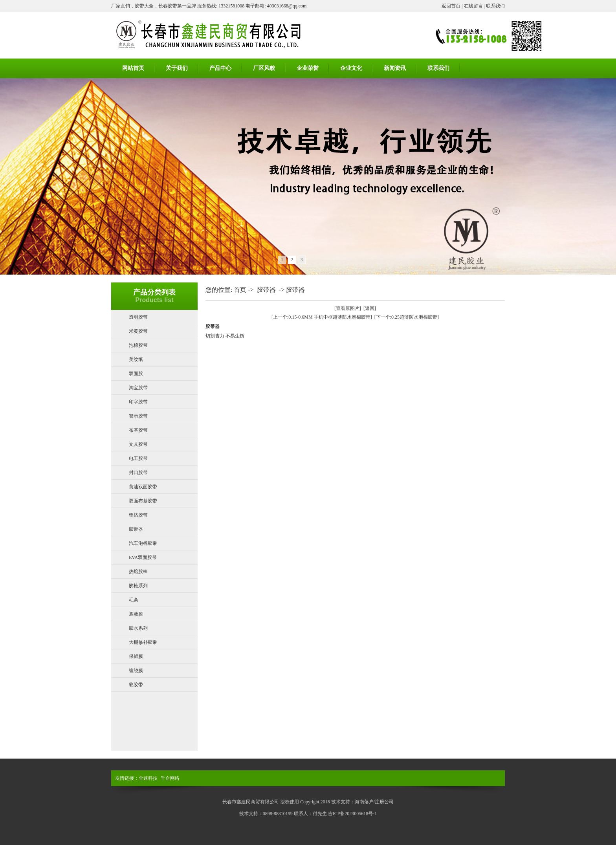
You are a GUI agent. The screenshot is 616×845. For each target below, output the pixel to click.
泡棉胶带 (138, 345)
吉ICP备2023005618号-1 (353, 814)
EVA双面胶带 (143, 557)
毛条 (134, 600)
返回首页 (451, 6)
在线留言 (473, 6)
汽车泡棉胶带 (143, 543)
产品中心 (220, 68)
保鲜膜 (136, 656)
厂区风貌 (264, 68)
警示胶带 (138, 416)
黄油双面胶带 (143, 487)
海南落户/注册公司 (374, 802)
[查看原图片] (348, 308)
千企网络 (170, 778)
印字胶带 (138, 402)
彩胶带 (136, 685)
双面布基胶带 (143, 501)
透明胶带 (138, 317)
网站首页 (133, 68)
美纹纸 (136, 359)
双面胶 (136, 374)
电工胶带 (138, 458)
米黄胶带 (138, 331)
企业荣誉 (308, 68)
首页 (240, 290)
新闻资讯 (395, 68)
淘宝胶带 (138, 388)
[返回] (370, 308)
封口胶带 (138, 473)
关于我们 (177, 68)
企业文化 (351, 68)
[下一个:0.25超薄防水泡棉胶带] (407, 317)
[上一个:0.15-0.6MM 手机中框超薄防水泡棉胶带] (322, 317)
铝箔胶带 (138, 515)
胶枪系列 (138, 586)
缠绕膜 (136, 671)
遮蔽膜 (136, 614)
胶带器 (136, 529)
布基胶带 (138, 430)
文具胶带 (138, 444)
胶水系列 (138, 628)
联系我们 (495, 6)
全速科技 (148, 778)
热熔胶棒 (138, 572)
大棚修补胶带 (143, 642)
